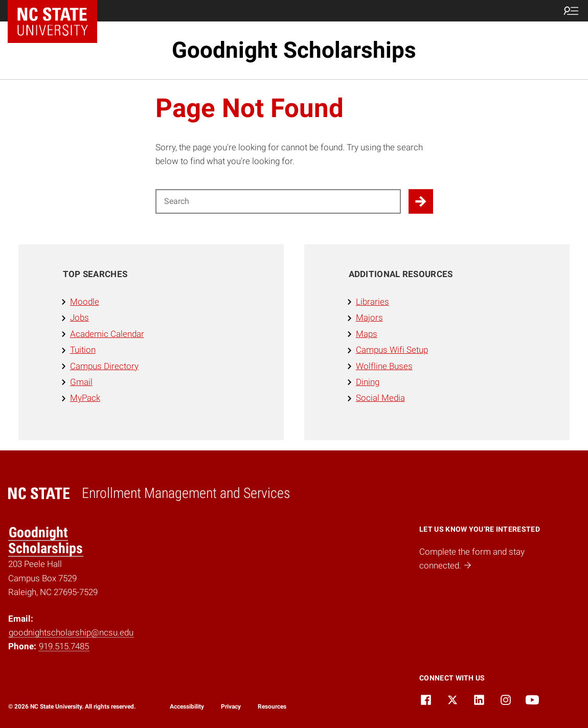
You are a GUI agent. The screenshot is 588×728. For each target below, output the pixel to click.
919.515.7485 (64, 646)
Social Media (380, 398)
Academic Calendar (107, 334)
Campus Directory (104, 366)
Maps (367, 334)
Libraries (372, 302)
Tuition (83, 350)
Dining (368, 382)
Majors (369, 317)
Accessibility (187, 707)
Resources (272, 707)
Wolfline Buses (384, 366)
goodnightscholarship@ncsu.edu (71, 632)
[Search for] (278, 201)
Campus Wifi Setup (392, 350)
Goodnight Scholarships (294, 50)
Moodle (85, 302)
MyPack (85, 398)
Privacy (231, 707)
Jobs (80, 317)
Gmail (81, 382)
